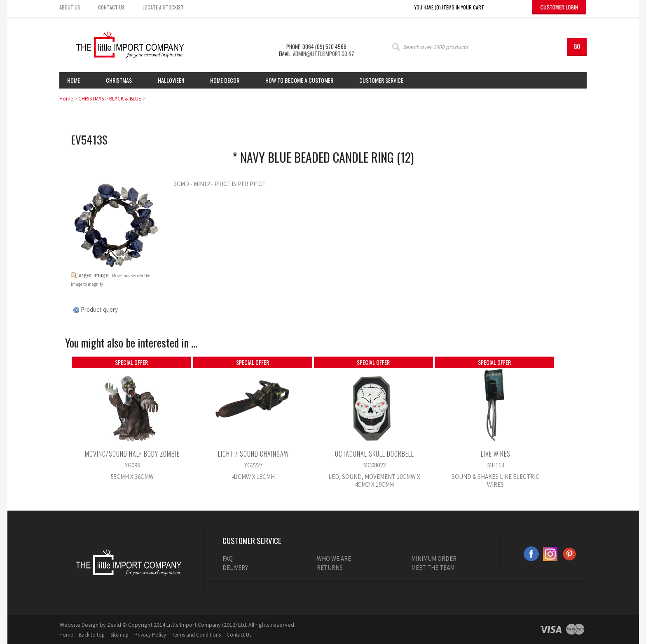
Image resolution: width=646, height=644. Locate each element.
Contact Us (239, 635)
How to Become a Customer (299, 80)
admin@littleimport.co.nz (324, 54)
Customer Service (381, 80)
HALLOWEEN (171, 80)
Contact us (111, 7)
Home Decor (225, 80)
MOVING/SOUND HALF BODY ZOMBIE (132, 454)
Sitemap (119, 635)
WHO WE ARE (334, 559)
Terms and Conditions (196, 635)
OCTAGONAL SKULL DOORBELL (374, 454)
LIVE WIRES (496, 454)
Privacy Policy (150, 635)
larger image (93, 275)
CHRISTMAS (91, 99)
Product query (99, 309)
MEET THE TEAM (433, 568)
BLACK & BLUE (125, 99)
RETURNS (330, 568)
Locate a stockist (163, 7)
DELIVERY (235, 568)
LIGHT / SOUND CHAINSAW (253, 454)
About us (70, 7)
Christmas (119, 80)
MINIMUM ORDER (434, 559)
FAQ (228, 559)
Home (74, 80)
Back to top (92, 635)
